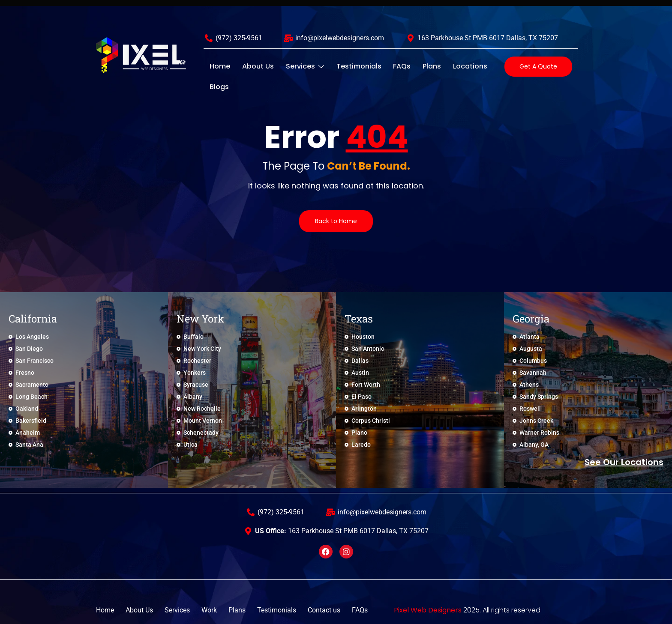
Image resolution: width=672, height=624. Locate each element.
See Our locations (624, 462)
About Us (253, 66)
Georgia (531, 319)
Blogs (484, 66)
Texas (359, 319)
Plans (413, 66)
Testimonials (347, 66)
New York (200, 319)
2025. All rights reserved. (468, 610)
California (33, 319)
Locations (448, 66)
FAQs (387, 66)
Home (218, 66)
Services (296, 66)
